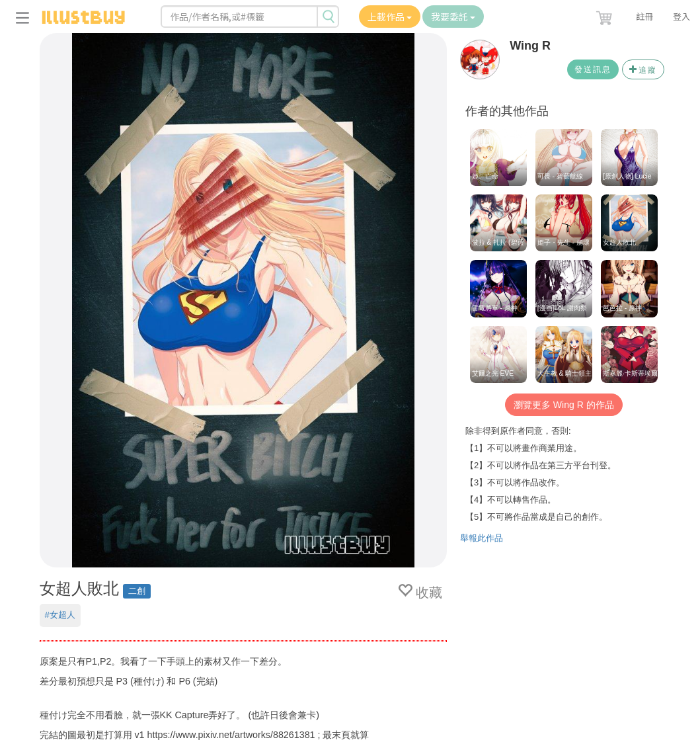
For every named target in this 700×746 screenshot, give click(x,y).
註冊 (644, 16)
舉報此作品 (482, 538)
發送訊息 (593, 69)
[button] (605, 15)
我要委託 (453, 17)
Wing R (530, 46)
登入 (681, 16)
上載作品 (390, 17)
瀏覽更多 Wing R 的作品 (564, 405)
